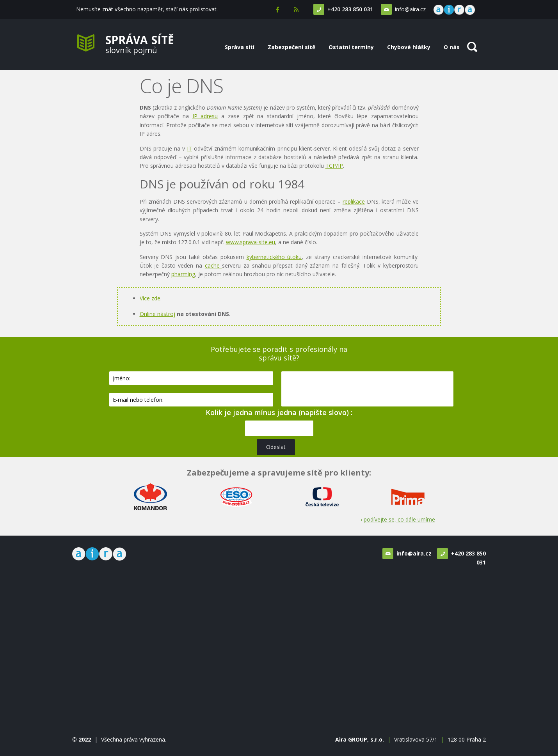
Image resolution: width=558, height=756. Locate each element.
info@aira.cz (410, 9)
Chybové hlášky (409, 47)
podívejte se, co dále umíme (399, 519)
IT (189, 148)
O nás (452, 47)
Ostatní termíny (351, 47)
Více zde (150, 298)
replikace (354, 201)
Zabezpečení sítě (291, 47)
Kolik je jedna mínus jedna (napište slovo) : (279, 412)
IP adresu (205, 116)
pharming (183, 274)
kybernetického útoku (274, 257)
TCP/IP (334, 166)
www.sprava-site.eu (251, 242)
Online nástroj (157, 314)
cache (214, 265)
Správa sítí (240, 47)
